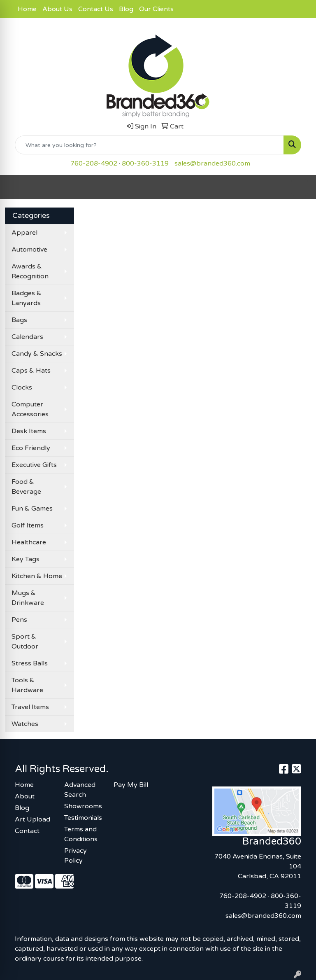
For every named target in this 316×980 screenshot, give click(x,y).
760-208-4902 (94, 163)
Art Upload (33, 819)
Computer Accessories (30, 409)
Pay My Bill (131, 785)
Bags (19, 320)
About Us (57, 9)
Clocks (22, 387)
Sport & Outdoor (25, 642)
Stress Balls (30, 663)
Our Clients (156, 9)
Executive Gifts (34, 465)
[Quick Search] (149, 145)
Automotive (29, 250)
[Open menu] (300, 187)
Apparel (24, 233)
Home (27, 9)
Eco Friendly (31, 448)
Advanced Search (80, 790)
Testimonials (83, 818)
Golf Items (28, 525)
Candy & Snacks (37, 354)
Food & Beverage (26, 487)
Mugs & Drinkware (28, 598)
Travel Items (30, 707)
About (25, 796)
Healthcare (29, 542)
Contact (27, 831)
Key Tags (26, 559)
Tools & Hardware (27, 685)
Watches (25, 724)
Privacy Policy (76, 856)
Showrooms (83, 806)
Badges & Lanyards (27, 298)
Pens (19, 620)
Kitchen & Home (37, 576)
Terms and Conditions (81, 834)
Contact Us (96, 9)
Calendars (27, 337)
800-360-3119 (145, 163)
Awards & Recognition (30, 271)
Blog (126, 9)
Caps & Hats (31, 371)
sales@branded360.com (212, 163)
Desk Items (29, 431)
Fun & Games (32, 509)
